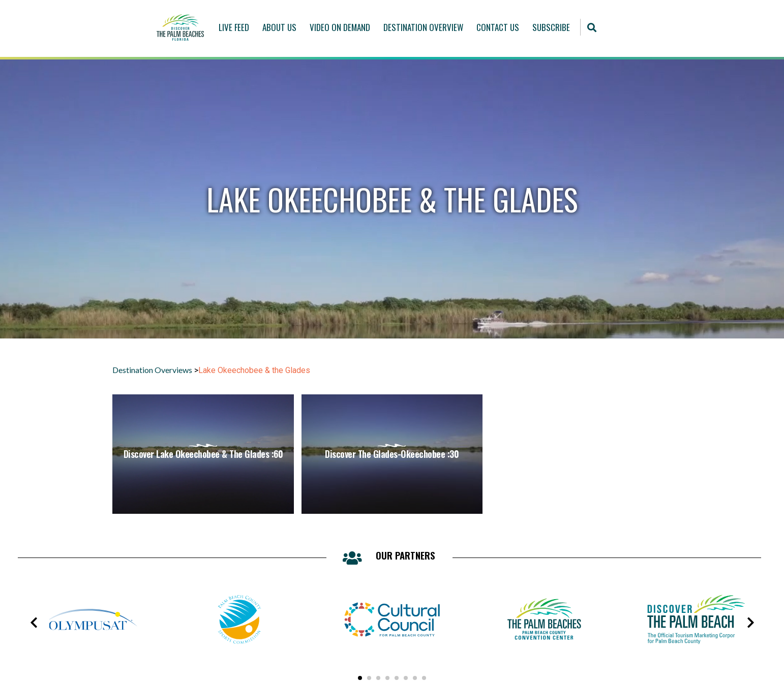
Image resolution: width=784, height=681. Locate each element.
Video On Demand (340, 27)
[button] (592, 27)
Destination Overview (423, 27)
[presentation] (34, 623)
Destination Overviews (152, 370)
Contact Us (498, 27)
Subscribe (551, 27)
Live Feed (234, 27)
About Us (279, 27)
